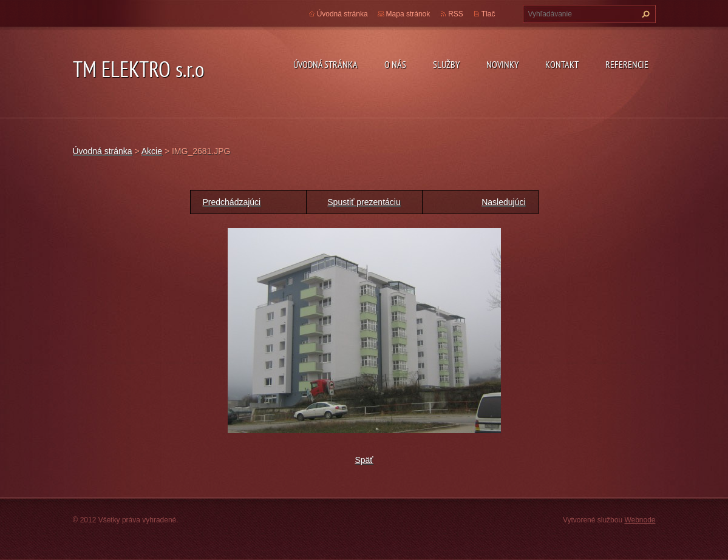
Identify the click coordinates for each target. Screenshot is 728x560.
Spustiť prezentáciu (364, 202)
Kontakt (562, 64)
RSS (456, 14)
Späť (364, 460)
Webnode (640, 520)
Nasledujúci (503, 202)
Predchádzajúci (232, 202)
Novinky (502, 64)
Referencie (627, 64)
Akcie (152, 151)
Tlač (488, 14)
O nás (395, 64)
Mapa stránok (408, 14)
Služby (446, 64)
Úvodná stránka (325, 64)
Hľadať (644, 14)
